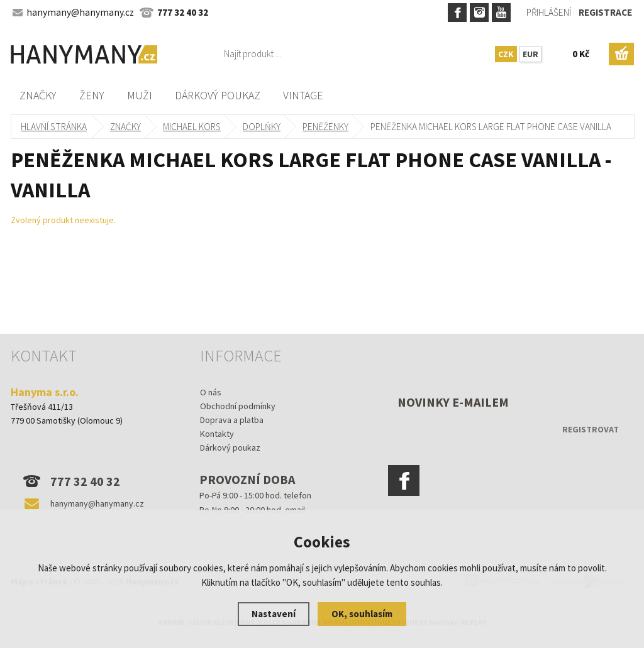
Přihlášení (549, 12)
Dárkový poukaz (218, 95)
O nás (211, 392)
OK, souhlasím (362, 614)
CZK (506, 54)
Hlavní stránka (54, 127)
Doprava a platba (232, 420)
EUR (530, 54)
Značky (38, 95)
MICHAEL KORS (192, 127)
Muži (140, 95)
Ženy (92, 95)
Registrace (605, 12)
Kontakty (217, 434)
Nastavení (274, 614)
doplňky (262, 127)
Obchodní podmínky (238, 406)
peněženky (325, 127)
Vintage (303, 95)
